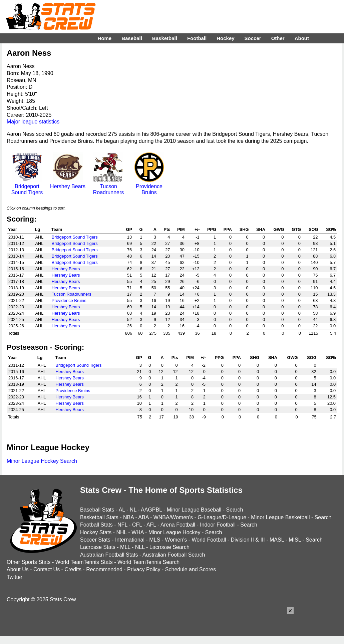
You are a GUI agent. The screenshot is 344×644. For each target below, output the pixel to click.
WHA (137, 532)
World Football (209, 540)
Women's (176, 540)
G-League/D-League (222, 517)
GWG (279, 229)
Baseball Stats (97, 510)
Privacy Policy (144, 569)
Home (104, 38)
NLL (140, 547)
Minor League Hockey (175, 532)
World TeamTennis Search (148, 562)
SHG (244, 229)
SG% (331, 229)
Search (235, 510)
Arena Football (178, 525)
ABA (143, 517)
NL (133, 510)
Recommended (104, 569)
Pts (167, 229)
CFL (137, 525)
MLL (125, 547)
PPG (212, 229)
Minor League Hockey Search (42, 461)
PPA (228, 229)
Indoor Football (218, 525)
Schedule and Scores (191, 569)
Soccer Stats (95, 540)
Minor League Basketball (280, 517)
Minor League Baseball (194, 510)
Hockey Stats (96, 532)
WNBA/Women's (173, 517)
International (130, 540)
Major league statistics (33, 122)
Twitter (15, 577)
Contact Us (47, 569)
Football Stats (96, 525)
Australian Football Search (174, 555)
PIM (181, 229)
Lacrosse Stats (98, 547)
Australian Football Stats (109, 555)
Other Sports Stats (29, 562)
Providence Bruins (149, 186)
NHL (121, 532)
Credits (73, 569)
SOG (313, 229)
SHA (261, 229)
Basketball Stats (99, 517)
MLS (155, 540)
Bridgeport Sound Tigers (27, 186)
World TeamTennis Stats (84, 562)
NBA (128, 517)
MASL (277, 540)
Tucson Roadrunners (109, 186)
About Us (18, 569)
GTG (296, 229)
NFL (122, 525)
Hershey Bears (68, 183)
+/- (197, 229)
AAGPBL (151, 510)
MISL (295, 540)
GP (129, 229)
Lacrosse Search (169, 547)
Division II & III (248, 540)
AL (122, 510)
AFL (151, 525)
